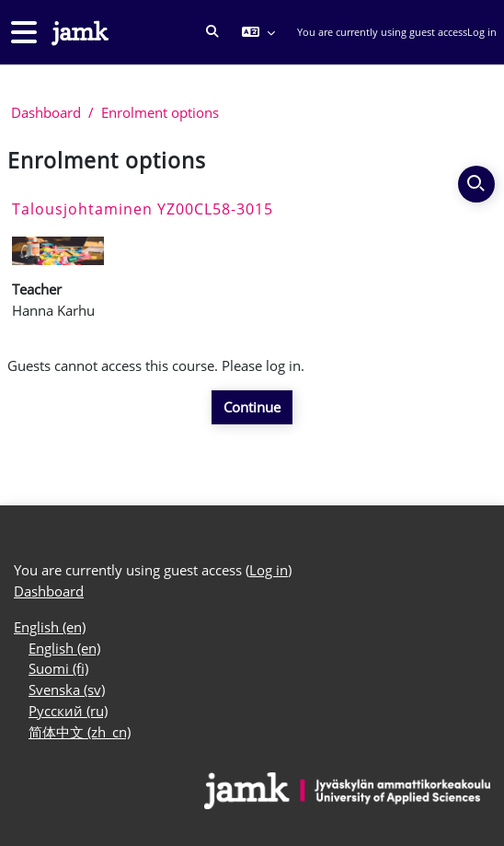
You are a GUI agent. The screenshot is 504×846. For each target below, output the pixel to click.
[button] (212, 32)
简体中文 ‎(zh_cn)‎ (80, 732)
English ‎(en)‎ (50, 627)
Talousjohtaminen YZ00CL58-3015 (143, 209)
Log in (482, 32)
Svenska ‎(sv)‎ (67, 690)
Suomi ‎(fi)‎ (58, 668)
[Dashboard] (78, 33)
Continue (252, 407)
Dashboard (46, 112)
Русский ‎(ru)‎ (68, 711)
